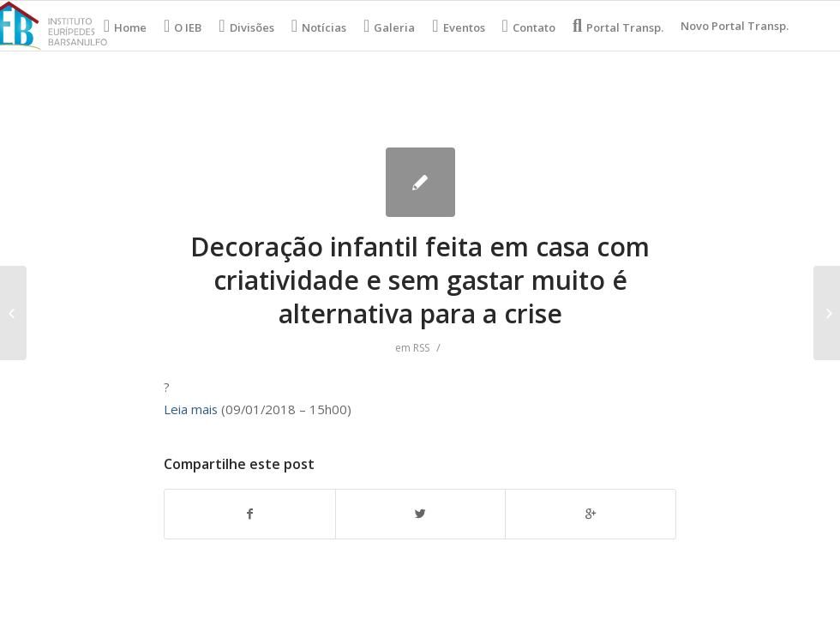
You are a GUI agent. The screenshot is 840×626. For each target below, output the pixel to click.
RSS (421, 348)
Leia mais (191, 409)
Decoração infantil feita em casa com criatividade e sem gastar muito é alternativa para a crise (420, 280)
